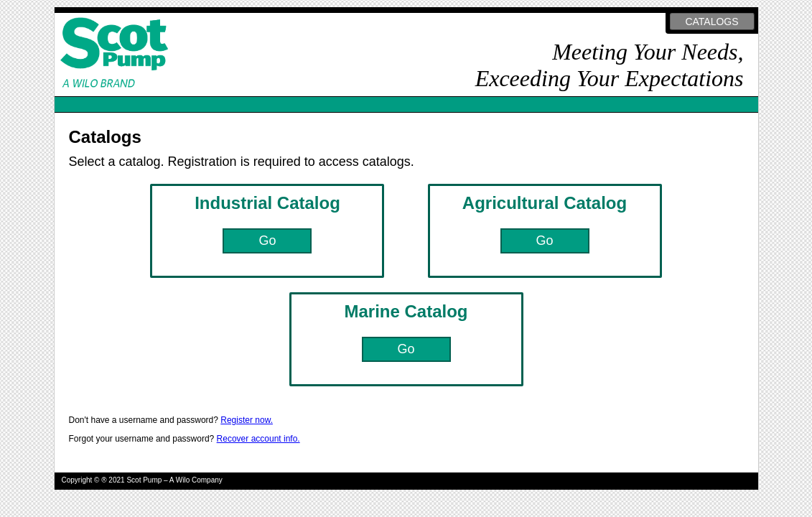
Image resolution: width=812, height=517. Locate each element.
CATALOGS (711, 22)
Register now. (247, 420)
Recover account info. (258, 439)
